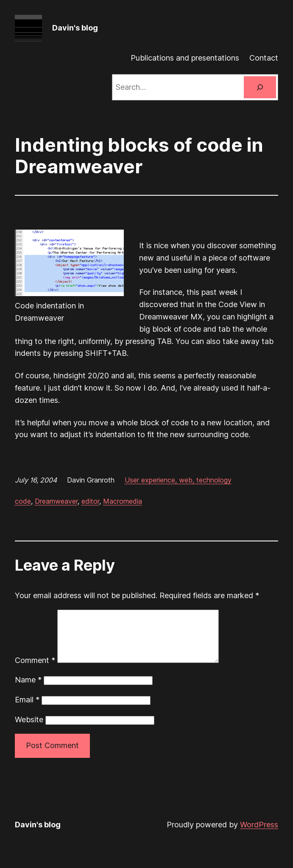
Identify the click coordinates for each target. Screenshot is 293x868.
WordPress (259, 835)
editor (90, 501)
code (23, 501)
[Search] (260, 87)
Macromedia (123, 501)
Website (29, 730)
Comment (35, 670)
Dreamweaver (56, 501)
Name (28, 690)
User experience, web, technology (178, 480)
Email (27, 710)
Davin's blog (75, 28)
